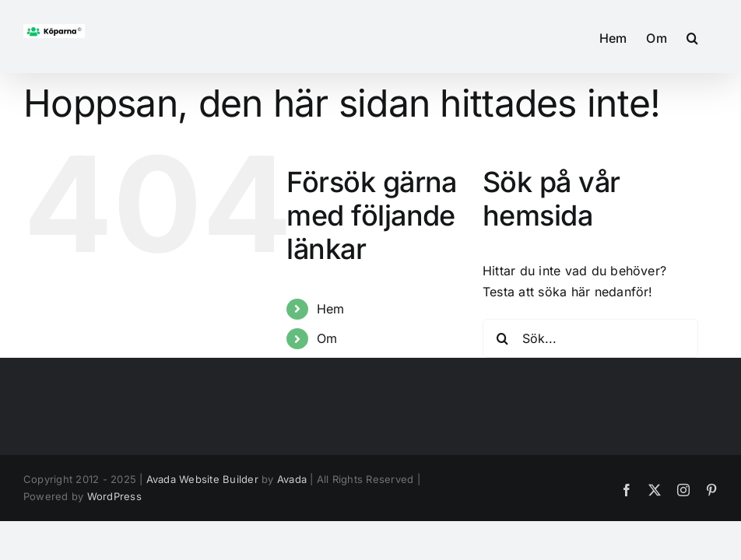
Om (327, 338)
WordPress (114, 496)
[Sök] (502, 338)
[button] (692, 37)
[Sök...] (590, 338)
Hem (331, 309)
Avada (292, 479)
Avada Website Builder (202, 479)
